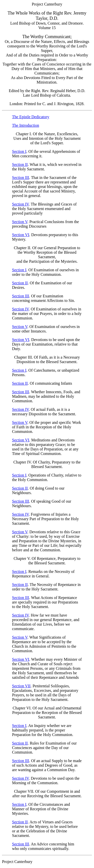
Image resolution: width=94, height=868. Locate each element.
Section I (19, 151)
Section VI (21, 235)
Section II (20, 164)
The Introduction (26, 125)
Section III (21, 178)
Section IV (20, 204)
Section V (20, 222)
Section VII (21, 686)
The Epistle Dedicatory (31, 117)
